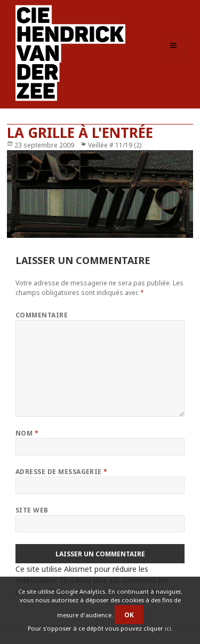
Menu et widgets (174, 56)
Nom (27, 433)
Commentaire (42, 315)
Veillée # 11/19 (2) (115, 145)
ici (168, 628)
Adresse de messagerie (62, 472)
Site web (32, 510)
